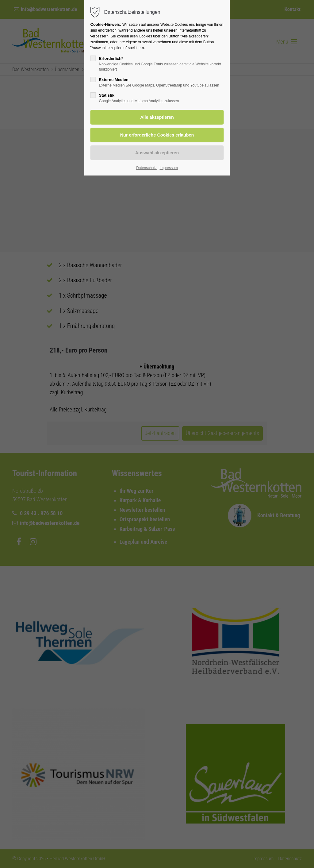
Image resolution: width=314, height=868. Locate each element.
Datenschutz (146, 168)
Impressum (168, 168)
